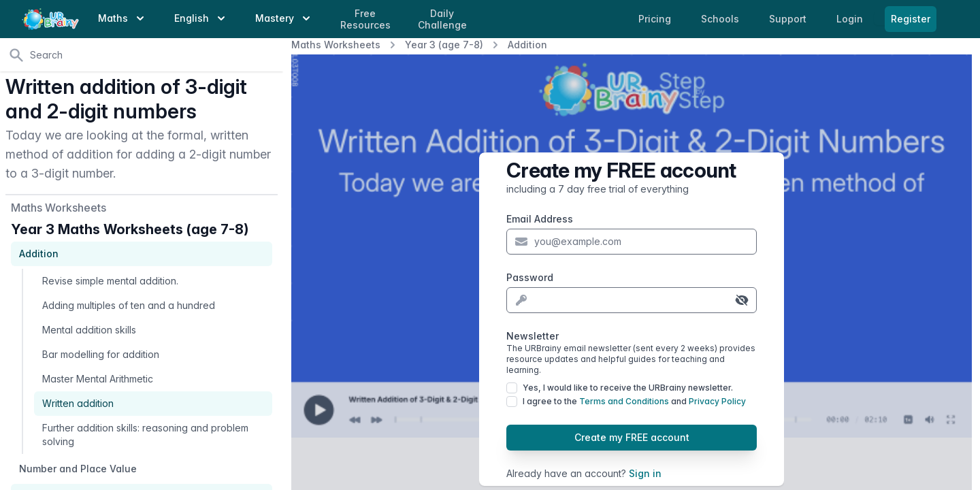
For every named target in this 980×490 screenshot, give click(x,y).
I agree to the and (634, 401)
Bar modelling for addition (101, 354)
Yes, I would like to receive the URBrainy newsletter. (628, 388)
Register (911, 19)
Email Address (540, 219)
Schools (721, 19)
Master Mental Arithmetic (98, 379)
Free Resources (365, 19)
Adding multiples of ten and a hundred (129, 305)
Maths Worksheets (336, 45)
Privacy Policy (717, 401)
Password (530, 277)
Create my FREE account (632, 437)
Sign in (645, 473)
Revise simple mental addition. (110, 281)
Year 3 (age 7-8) (444, 45)
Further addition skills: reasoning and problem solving (145, 435)
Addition (527, 45)
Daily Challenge (442, 19)
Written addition (78, 403)
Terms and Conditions (624, 401)
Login (851, 19)
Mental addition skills (89, 330)
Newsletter (632, 353)
